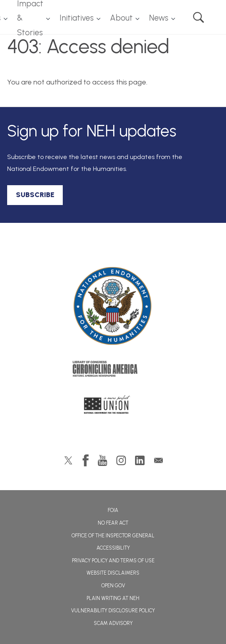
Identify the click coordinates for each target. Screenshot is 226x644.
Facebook (86, 460)
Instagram (121, 460)
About (121, 18)
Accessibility (113, 548)
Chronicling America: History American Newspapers (113, 371)
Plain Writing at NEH (113, 598)
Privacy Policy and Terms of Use (113, 561)
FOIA (113, 510)
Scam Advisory (113, 623)
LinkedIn (140, 460)
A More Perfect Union (113, 407)
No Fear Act (113, 523)
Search (199, 17)
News (159, 18)
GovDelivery (158, 460)
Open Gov (113, 586)
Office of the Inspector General (113, 536)
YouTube (102, 460)
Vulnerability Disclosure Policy (113, 610)
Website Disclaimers (113, 573)
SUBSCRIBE (35, 195)
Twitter (68, 460)
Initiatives (77, 18)
